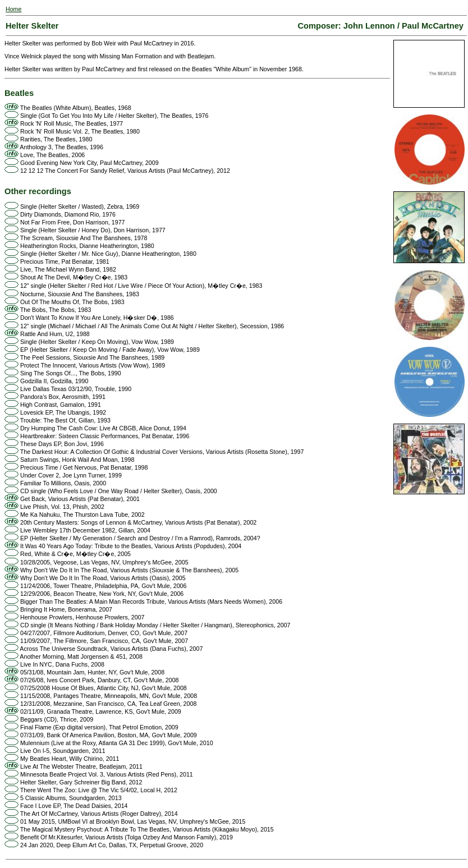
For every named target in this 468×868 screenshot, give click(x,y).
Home (13, 9)
